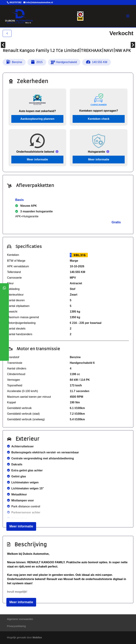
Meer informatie (37, 159)
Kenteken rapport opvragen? (99, 111)
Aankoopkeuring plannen (37, 119)
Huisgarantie (97, 152)
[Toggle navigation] (128, 16)
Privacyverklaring (16, 626)
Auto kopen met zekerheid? (37, 111)
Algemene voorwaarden (20, 619)
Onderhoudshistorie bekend (35, 152)
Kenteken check (99, 119)
